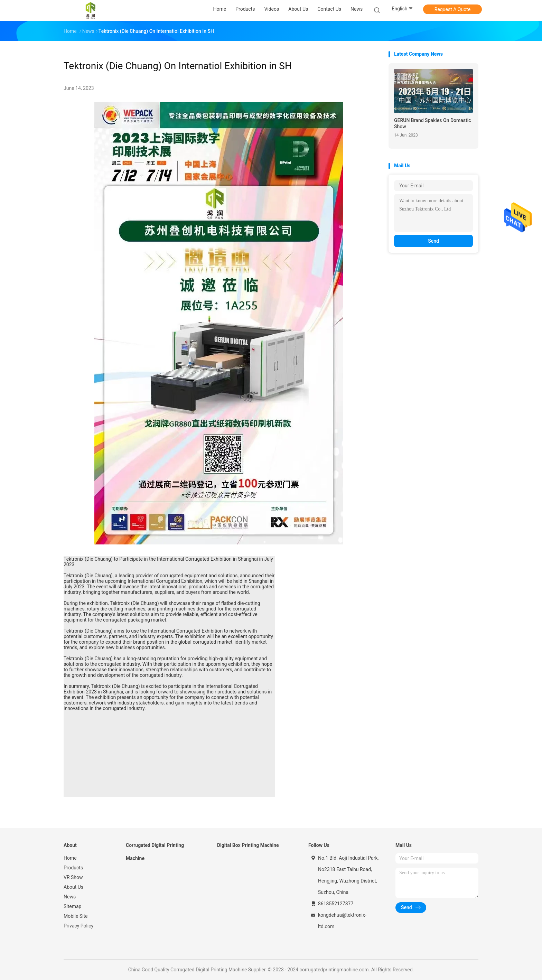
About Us (73, 887)
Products (73, 868)
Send (433, 241)
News (70, 897)
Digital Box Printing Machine (248, 845)
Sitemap (72, 906)
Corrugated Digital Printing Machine (155, 852)
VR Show (73, 877)
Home (70, 858)
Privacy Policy (78, 926)
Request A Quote (452, 9)
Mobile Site (76, 916)
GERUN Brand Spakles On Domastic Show (433, 123)
